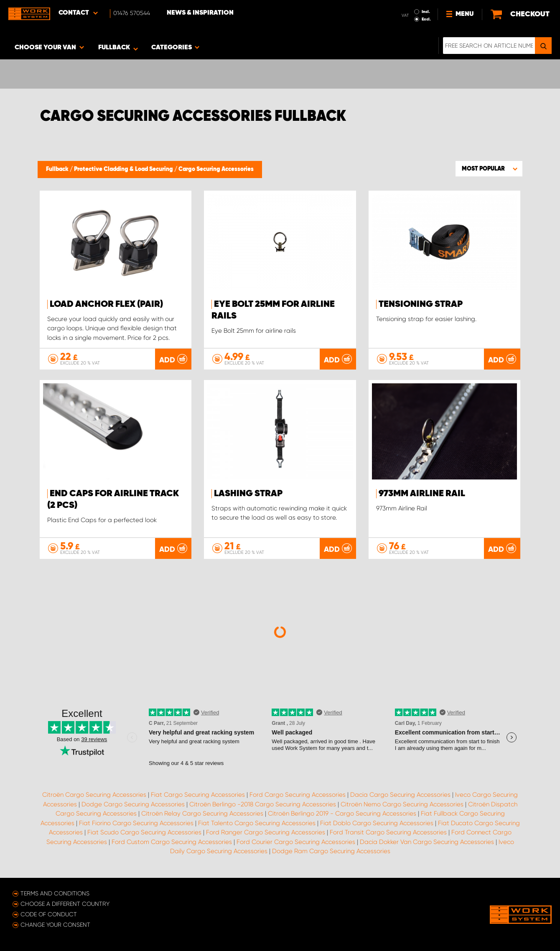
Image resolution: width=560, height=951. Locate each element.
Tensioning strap (421, 304)
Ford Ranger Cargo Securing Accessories (266, 832)
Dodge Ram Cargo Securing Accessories (331, 851)
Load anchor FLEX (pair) (106, 304)
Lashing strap (248, 494)
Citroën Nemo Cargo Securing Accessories (402, 804)
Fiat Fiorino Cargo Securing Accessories (136, 823)
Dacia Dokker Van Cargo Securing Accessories (427, 842)
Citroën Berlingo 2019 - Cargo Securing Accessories (342, 813)
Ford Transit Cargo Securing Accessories (388, 832)
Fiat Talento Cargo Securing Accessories (257, 823)
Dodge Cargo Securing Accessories (133, 804)
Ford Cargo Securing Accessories (298, 795)
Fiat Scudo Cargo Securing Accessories (144, 832)
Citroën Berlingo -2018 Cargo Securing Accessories (263, 804)
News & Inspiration (200, 13)
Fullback (58, 169)
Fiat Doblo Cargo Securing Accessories (377, 823)
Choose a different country (65, 904)
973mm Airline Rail (422, 494)
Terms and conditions (55, 893)
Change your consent (55, 925)
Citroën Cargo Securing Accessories (94, 795)
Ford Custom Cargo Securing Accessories (172, 842)
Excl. (426, 19)
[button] (489, 168)
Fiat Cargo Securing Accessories (198, 795)
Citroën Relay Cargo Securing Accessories (202, 813)
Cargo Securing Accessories (216, 169)
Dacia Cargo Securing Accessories (400, 795)
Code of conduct (49, 914)
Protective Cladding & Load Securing (124, 169)
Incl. (426, 12)
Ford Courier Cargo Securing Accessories (296, 842)
